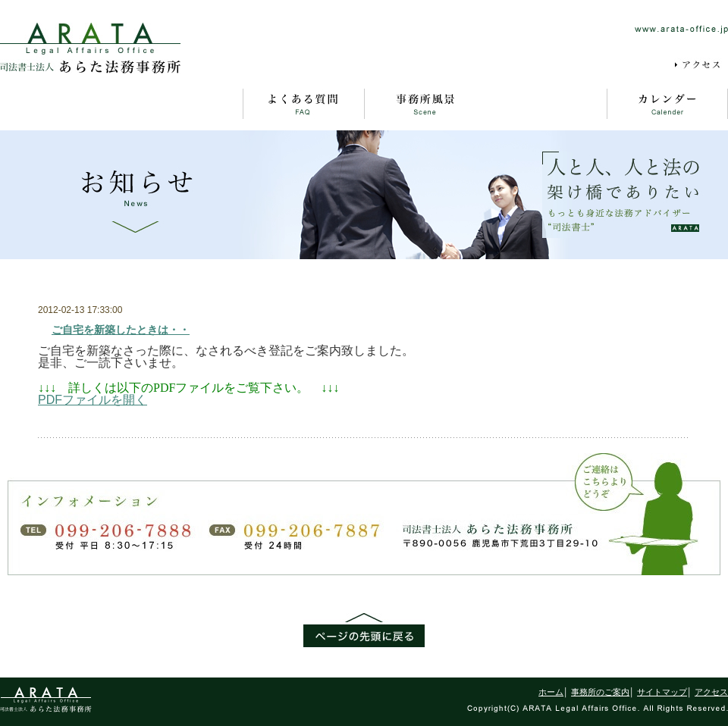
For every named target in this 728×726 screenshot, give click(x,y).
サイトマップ (569, 65)
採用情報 (639, 65)
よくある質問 (303, 104)
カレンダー (667, 104)
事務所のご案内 (182, 104)
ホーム (61, 104)
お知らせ (546, 104)
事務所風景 (425, 104)
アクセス (701, 65)
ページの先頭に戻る (364, 630)
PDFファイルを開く (93, 400)
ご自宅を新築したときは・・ (121, 330)
